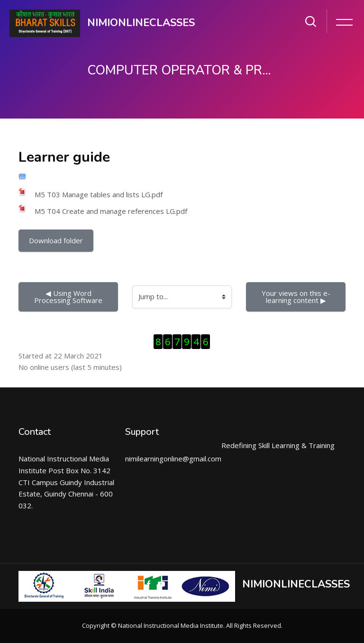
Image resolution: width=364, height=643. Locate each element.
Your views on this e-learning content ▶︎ (296, 297)
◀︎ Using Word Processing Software (68, 297)
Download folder (56, 240)
